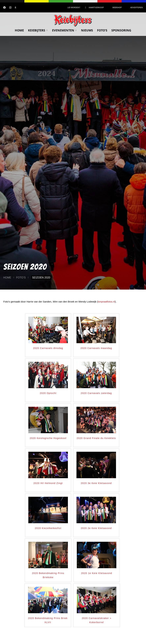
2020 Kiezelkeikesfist (48, 528)
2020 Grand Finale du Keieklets (96, 438)
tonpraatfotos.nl (106, 302)
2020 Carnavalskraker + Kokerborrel (97, 620)
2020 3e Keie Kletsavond (96, 483)
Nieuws (87, 30)
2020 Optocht (48, 393)
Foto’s (102, 30)
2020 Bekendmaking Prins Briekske (48, 575)
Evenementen (65, 30)
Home (19, 30)
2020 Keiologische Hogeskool (48, 438)
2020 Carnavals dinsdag (48, 348)
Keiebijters (38, 30)
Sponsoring (121, 30)
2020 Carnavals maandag (96, 348)
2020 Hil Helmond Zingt (48, 483)
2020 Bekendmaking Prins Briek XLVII (48, 620)
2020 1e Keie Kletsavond (97, 573)
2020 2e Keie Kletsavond (96, 528)
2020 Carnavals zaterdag (96, 393)
